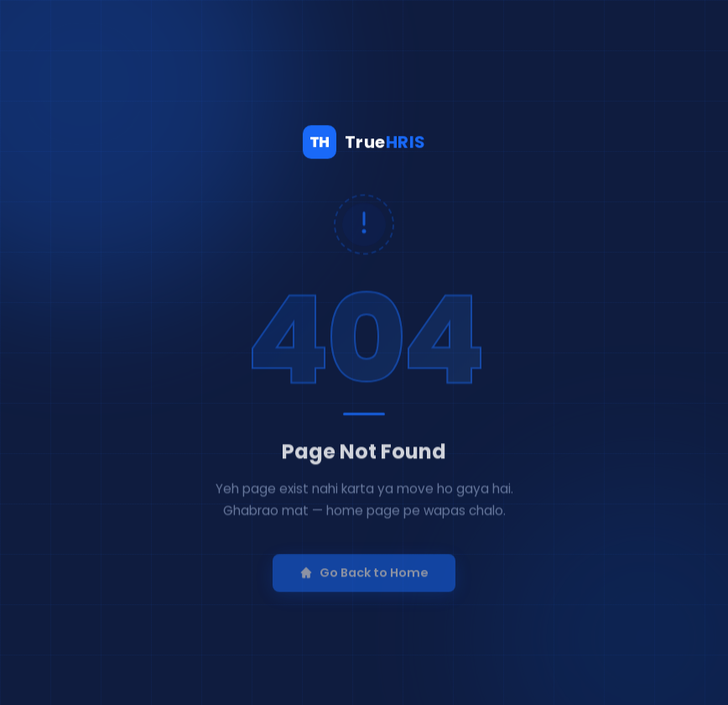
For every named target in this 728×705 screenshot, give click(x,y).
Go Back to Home (364, 582)
